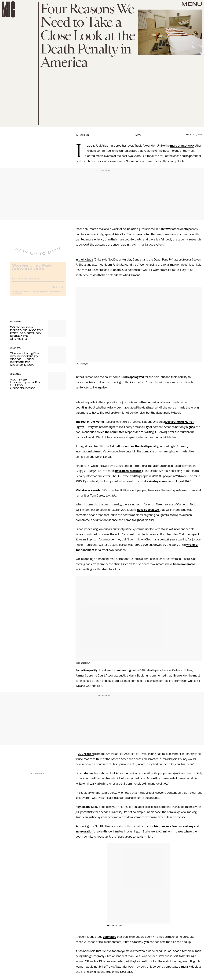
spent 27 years (168, 539)
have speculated (148, 510)
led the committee (112, 432)
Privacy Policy (16, 296)
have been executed (128, 471)
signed (191, 427)
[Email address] (38, 280)
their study (85, 260)
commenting (122, 670)
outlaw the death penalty (142, 446)
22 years (81, 539)
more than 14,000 (182, 146)
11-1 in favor (164, 229)
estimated (110, 937)
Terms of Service (55, 294)
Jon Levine (84, 135)
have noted (143, 234)
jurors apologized (132, 377)
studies (89, 773)
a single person (157, 481)
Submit (58, 289)
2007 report (86, 754)
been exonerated (184, 564)
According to (155, 778)
